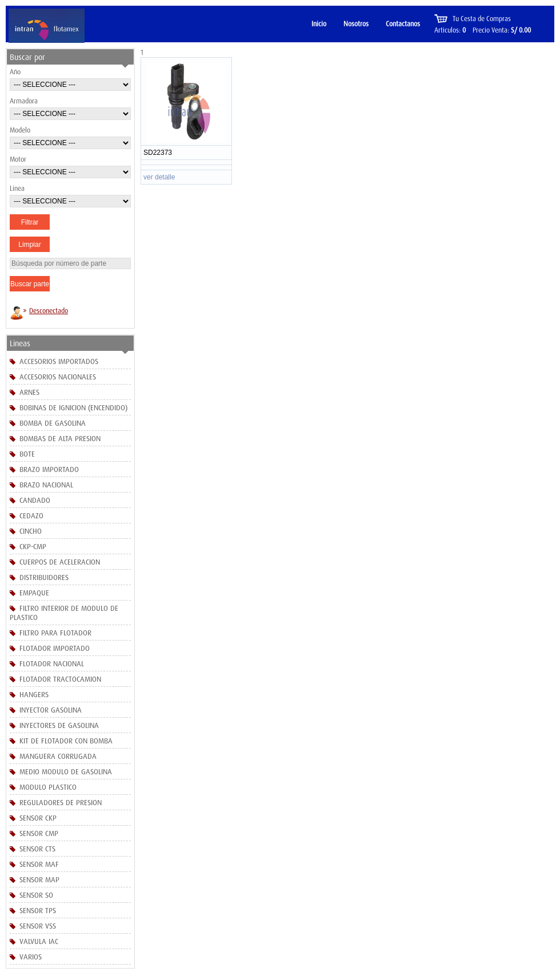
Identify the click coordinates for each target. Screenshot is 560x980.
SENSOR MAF (39, 864)
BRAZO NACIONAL (46, 485)
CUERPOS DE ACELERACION (60, 562)
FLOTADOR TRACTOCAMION (60, 679)
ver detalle (159, 177)
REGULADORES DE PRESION (61, 802)
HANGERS (34, 694)
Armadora (24, 101)
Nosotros (356, 24)
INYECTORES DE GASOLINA (59, 725)
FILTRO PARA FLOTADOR (55, 633)
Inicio (319, 24)
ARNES (29, 392)
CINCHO (31, 531)
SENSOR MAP (39, 879)
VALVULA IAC (39, 941)
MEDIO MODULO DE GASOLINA (66, 771)
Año (15, 72)
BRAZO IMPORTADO (49, 469)
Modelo (20, 130)
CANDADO (35, 500)
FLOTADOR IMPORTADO (55, 648)
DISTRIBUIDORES (44, 577)
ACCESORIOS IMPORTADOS (59, 361)
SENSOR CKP (38, 818)
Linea (17, 188)
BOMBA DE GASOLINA (53, 423)
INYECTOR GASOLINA (51, 710)
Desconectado (49, 311)
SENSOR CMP (39, 833)
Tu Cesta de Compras (482, 19)
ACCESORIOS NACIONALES (58, 377)
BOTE (27, 454)
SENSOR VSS (38, 926)
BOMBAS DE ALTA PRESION (60, 438)
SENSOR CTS (37, 849)
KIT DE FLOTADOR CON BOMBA (66, 741)
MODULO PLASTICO (48, 787)
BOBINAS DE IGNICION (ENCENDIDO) (73, 407)
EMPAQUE (34, 593)
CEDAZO (31, 515)
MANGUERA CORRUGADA (58, 756)
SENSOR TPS (38, 910)
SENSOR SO (36, 895)
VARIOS (31, 957)
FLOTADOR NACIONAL (52, 663)
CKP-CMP (33, 546)
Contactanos (403, 24)
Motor (18, 159)
